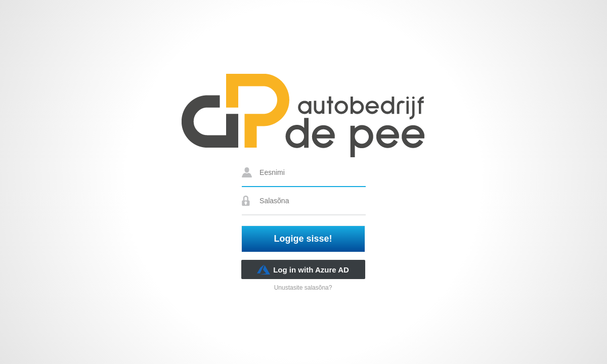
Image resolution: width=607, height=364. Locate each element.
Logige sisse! (303, 239)
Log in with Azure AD (303, 269)
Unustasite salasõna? (303, 288)
